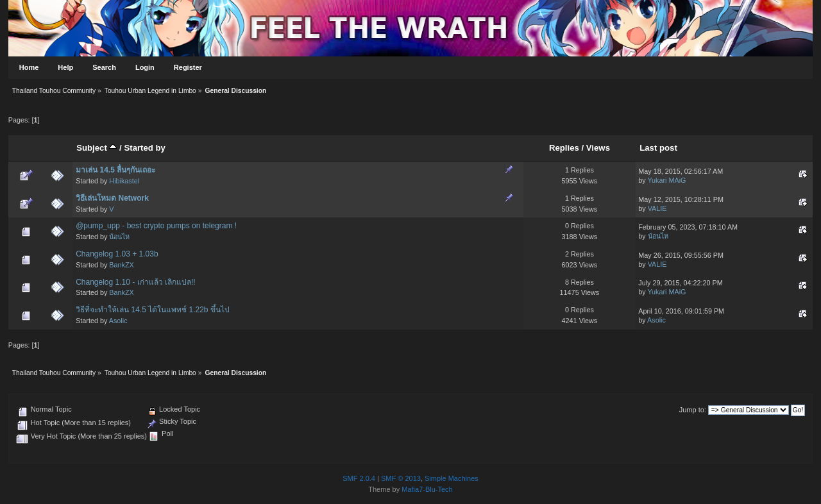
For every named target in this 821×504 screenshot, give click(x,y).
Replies (564, 148)
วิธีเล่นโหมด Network (112, 198)
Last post (658, 148)
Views (598, 148)
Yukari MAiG (666, 180)
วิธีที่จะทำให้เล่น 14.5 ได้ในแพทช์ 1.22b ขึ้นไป (153, 310)
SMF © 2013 (401, 478)
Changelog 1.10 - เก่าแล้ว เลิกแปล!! (135, 282)
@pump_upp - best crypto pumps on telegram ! (156, 226)
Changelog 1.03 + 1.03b (117, 254)
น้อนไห (119, 237)
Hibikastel (124, 181)
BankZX (121, 265)
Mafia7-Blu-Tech (427, 489)
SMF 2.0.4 (359, 478)
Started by (145, 148)
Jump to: (693, 410)
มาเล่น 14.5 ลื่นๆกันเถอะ (115, 170)
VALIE (657, 208)
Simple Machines (452, 478)
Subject (97, 148)
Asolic (118, 321)
